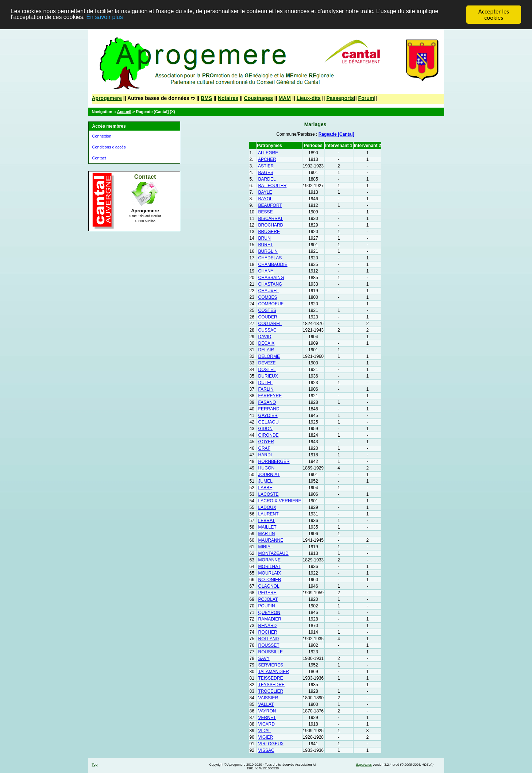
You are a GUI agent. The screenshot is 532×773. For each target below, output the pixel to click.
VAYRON (267, 711)
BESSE (266, 212)
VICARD (267, 724)
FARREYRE (270, 396)
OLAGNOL (269, 586)
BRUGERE (269, 232)
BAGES (266, 173)
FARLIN (266, 389)
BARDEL (267, 179)
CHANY (266, 271)
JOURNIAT (269, 475)
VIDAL (265, 731)
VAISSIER (268, 698)
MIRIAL (266, 547)
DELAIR (266, 350)
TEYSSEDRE (271, 685)
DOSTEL (267, 370)
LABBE (265, 488)
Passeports (340, 98)
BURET (266, 245)
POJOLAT (268, 599)
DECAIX (267, 343)
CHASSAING (271, 278)
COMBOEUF (271, 304)
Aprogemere (107, 98)
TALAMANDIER (273, 672)
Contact (99, 158)
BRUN (265, 238)
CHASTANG (270, 284)
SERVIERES (271, 665)
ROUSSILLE (271, 652)
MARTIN (267, 534)
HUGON (267, 468)
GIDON (265, 429)
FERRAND (269, 409)
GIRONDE (269, 435)
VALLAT (266, 704)
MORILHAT (269, 567)
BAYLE (265, 192)
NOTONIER (270, 580)
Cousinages (259, 98)
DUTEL (265, 383)
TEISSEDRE (270, 678)
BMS (206, 98)
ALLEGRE (268, 153)
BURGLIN (268, 251)
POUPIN (267, 606)
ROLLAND (269, 639)
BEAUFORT (270, 205)
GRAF (264, 448)
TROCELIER (271, 691)
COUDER (268, 317)
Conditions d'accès (109, 147)
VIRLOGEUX (271, 744)
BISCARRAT (271, 219)
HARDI (265, 455)
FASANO (267, 402)
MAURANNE (271, 540)
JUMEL (265, 481)
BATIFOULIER (273, 186)
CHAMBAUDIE (273, 264)
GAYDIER (268, 416)
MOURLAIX (270, 573)
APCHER (267, 159)
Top (95, 765)
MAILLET (267, 527)
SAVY (264, 658)
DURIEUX (268, 376)
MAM (285, 98)
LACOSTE (269, 494)
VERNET (267, 718)
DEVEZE (267, 363)
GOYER (266, 442)
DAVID (265, 337)
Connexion (102, 136)
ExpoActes (364, 765)
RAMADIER (270, 619)
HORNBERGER (274, 461)
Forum (366, 98)
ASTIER (266, 166)
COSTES (267, 310)
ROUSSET (269, 645)
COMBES (268, 297)
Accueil (124, 112)
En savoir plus (136, 18)
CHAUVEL (269, 291)
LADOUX (267, 507)
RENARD (268, 626)
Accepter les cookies (494, 15)
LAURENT (269, 514)
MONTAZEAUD (273, 553)
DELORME (269, 356)
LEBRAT (267, 521)
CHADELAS (270, 258)
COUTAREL (270, 324)
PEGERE (267, 593)
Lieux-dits (309, 98)
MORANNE (269, 560)
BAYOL (265, 199)
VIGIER (266, 737)
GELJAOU (269, 422)
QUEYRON (269, 612)
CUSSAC (267, 330)
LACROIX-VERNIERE (280, 501)
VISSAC (266, 750)
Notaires (228, 98)
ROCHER (268, 632)
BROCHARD (271, 225)
